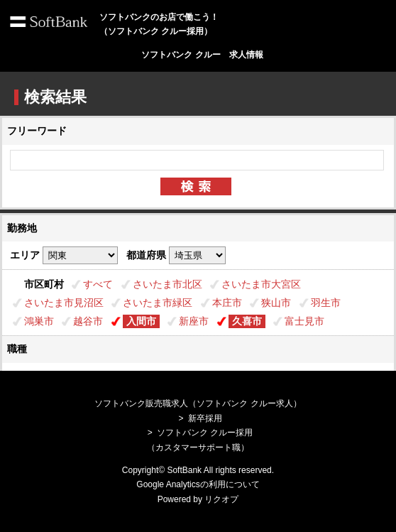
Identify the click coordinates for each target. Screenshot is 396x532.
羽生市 (326, 303)
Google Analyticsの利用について (198, 484)
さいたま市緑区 (158, 303)
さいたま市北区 (167, 284)
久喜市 (247, 321)
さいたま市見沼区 (64, 303)
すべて (98, 284)
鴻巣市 (39, 321)
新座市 (194, 321)
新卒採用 (205, 418)
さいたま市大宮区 (261, 284)
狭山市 (276, 303)
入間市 (141, 321)
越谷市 (88, 321)
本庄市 (227, 303)
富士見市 (304, 321)
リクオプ (221, 499)
